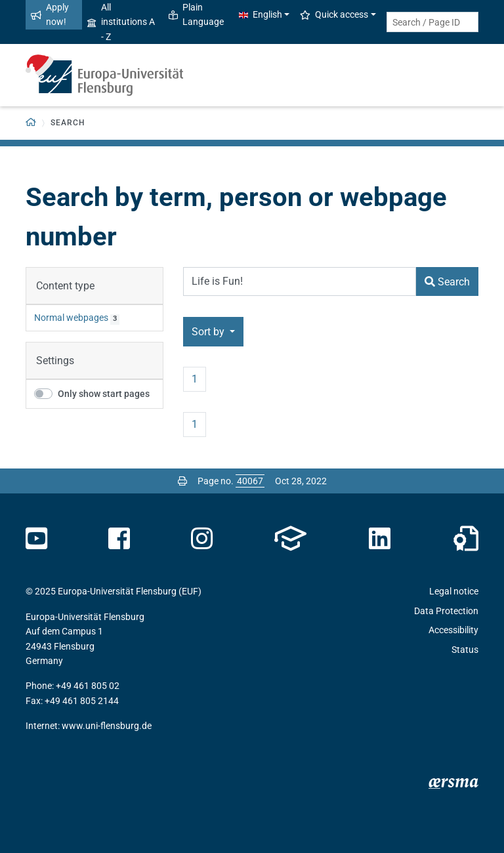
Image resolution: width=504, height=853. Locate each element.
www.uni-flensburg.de (107, 726)
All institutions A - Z (121, 22)
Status (465, 650)
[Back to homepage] (31, 123)
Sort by (209, 332)
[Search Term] (300, 281)
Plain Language (196, 14)
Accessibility (453, 630)
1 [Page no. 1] (195, 379)
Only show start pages (104, 394)
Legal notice (454, 591)
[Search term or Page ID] (432, 22)
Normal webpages (71, 318)
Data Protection (446, 611)
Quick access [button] (334, 14)
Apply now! (50, 14)
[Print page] (182, 481)
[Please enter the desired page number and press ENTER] (250, 481)
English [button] (261, 14)
